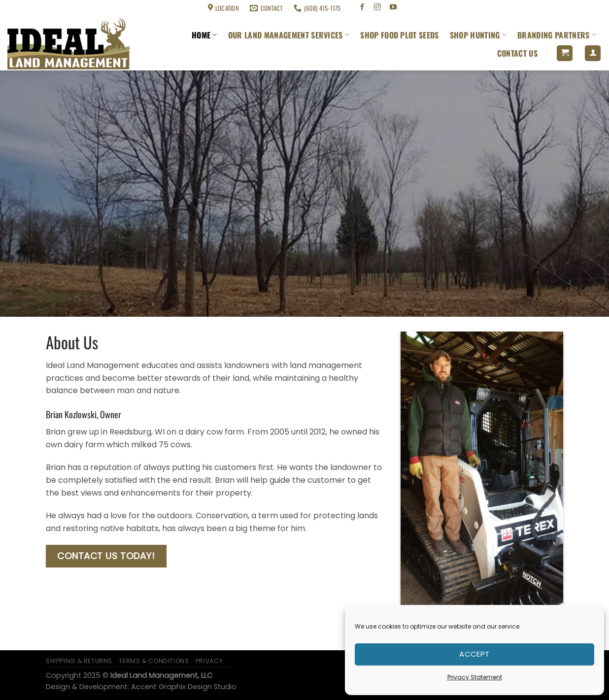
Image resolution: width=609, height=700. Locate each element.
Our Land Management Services (289, 35)
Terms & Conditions (86, 8)
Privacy (209, 661)
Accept (474, 654)
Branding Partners (557, 35)
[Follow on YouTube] (393, 8)
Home (204, 35)
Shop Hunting (478, 35)
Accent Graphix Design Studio (184, 687)
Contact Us (517, 53)
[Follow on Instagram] (378, 8)
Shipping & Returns (30, 8)
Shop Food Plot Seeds (399, 35)
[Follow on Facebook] (362, 8)
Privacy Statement (475, 677)
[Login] (593, 53)
